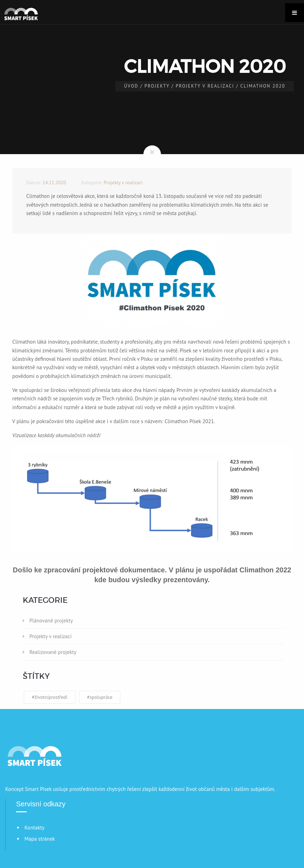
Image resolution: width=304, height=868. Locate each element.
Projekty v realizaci (205, 86)
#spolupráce (100, 697)
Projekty (157, 86)
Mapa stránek (40, 839)
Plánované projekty (51, 621)
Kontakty (34, 828)
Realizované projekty (53, 652)
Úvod (131, 86)
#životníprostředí (50, 697)
